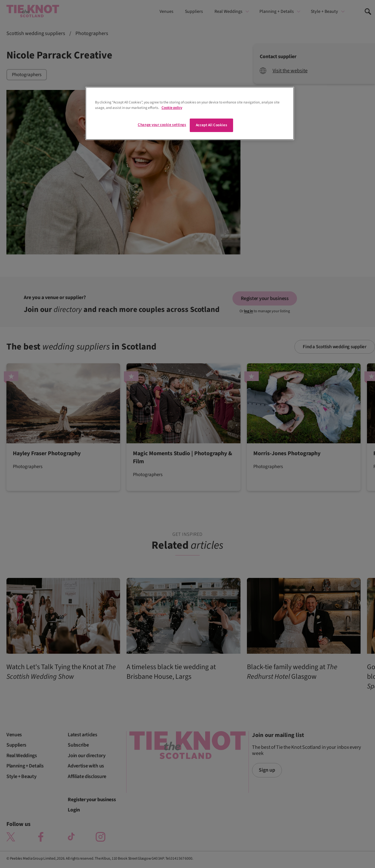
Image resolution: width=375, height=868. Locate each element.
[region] (190, 113)
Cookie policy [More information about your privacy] (172, 108)
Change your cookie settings (162, 125)
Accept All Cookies (211, 125)
